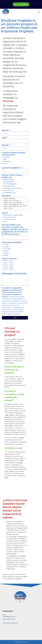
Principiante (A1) (9, 182)
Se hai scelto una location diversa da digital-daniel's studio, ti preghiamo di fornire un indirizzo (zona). (15, 229)
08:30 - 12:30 (8, 261)
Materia (6, 196)
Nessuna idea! (9, 180)
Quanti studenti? (11, 168)
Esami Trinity (15, 208)
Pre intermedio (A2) (10, 184)
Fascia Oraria (9, 258)
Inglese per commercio (15, 200)
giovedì (6, 251)
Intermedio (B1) (9, 186)
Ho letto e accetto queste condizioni (12, 289)
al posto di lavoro (10, 217)
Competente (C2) (9, 192)
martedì (6, 247)
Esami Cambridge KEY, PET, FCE (15, 204)
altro (5, 222)
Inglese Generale (15, 198)
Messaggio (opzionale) (14, 273)
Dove (5, 213)
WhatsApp (8, 101)
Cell (4, 138)
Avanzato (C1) (8, 190)
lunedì (6, 245)
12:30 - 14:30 (8, 263)
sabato (6, 255)
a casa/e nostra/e (9, 219)
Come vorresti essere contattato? (13, 154)
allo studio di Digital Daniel (13, 215)
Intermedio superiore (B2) (13, 188)
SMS (5, 159)
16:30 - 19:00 (8, 267)
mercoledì (7, 249)
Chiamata (7, 157)
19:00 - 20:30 (8, 269)
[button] (39, 12)
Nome (6, 130)
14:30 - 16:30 (8, 265)
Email (5, 145)
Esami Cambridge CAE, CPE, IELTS (15, 206)
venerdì (6, 253)
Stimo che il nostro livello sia (12, 176)
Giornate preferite (12, 242)
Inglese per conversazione (15, 202)
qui (19, 122)
